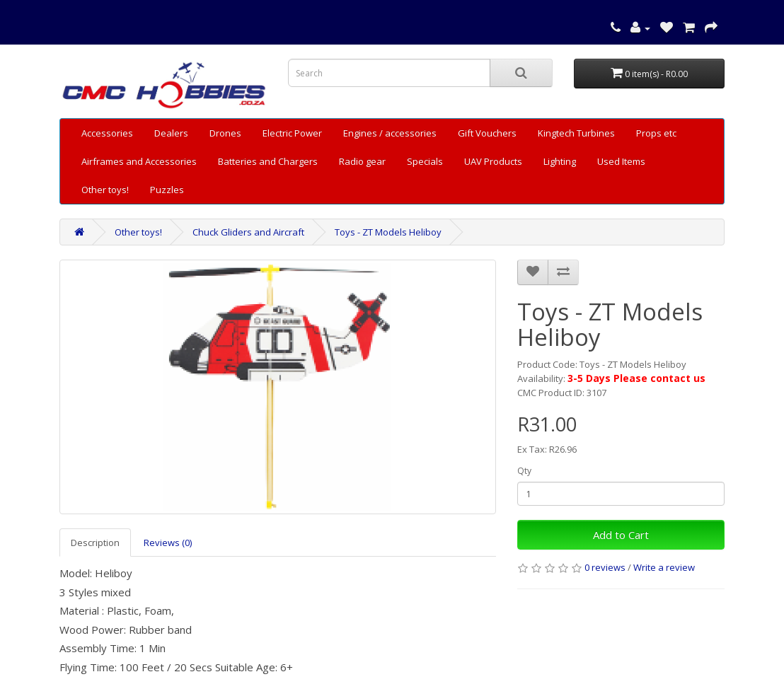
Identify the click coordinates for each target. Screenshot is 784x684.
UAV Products (493, 161)
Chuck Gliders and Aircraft (248, 232)
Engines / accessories (390, 133)
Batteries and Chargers (268, 161)
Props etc (656, 133)
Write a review (664, 567)
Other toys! (105, 190)
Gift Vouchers (487, 133)
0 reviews (605, 567)
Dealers (171, 133)
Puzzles (167, 190)
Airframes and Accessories (139, 161)
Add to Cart (621, 535)
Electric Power (292, 133)
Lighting (560, 161)
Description (95, 543)
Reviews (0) (168, 543)
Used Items (621, 161)
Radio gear (362, 161)
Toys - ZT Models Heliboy (388, 232)
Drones (225, 133)
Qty (524, 471)
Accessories (107, 133)
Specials (425, 161)
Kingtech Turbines (576, 133)
